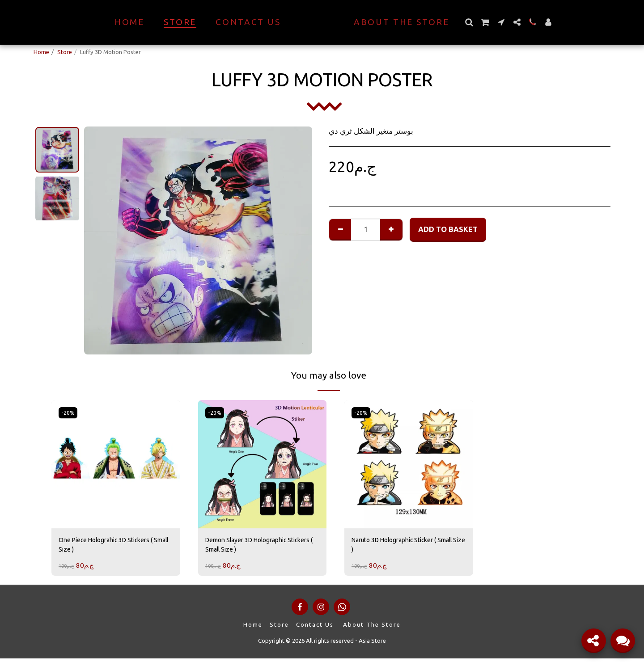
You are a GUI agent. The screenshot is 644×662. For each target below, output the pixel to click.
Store (65, 52)
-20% (69, 413)
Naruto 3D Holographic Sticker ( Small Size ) (404, 546)
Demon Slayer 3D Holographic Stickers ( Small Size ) (255, 546)
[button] (485, 22)
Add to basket (448, 229)
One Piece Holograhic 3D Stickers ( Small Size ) (114, 546)
